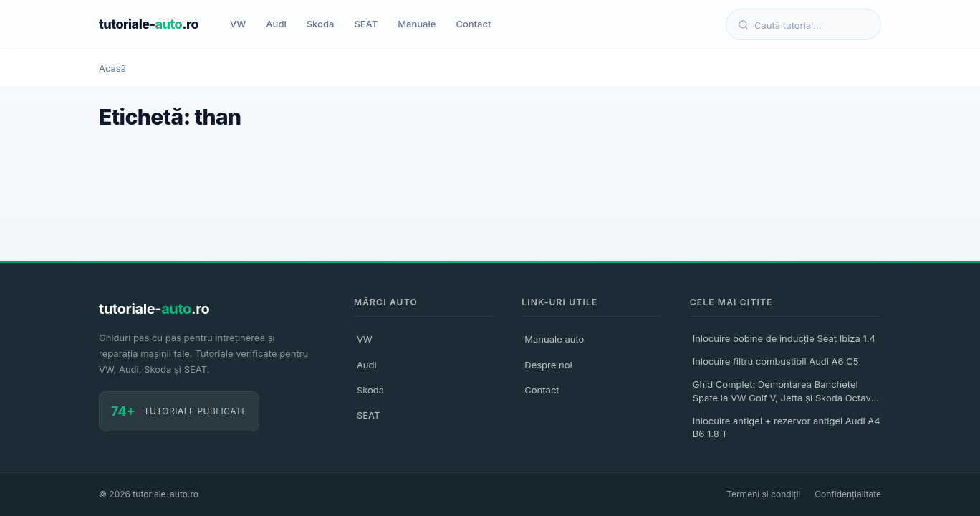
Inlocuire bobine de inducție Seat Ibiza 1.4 (784, 338)
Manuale (417, 24)
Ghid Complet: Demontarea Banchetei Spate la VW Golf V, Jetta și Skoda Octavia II (786, 393)
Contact (473, 24)
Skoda (321, 24)
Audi (276, 24)
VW (238, 24)
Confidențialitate (848, 494)
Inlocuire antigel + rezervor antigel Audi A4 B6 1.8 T (787, 427)
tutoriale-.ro (149, 24)
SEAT (366, 24)
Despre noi (548, 365)
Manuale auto (554, 339)
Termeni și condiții (763, 494)
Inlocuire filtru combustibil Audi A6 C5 (776, 361)
